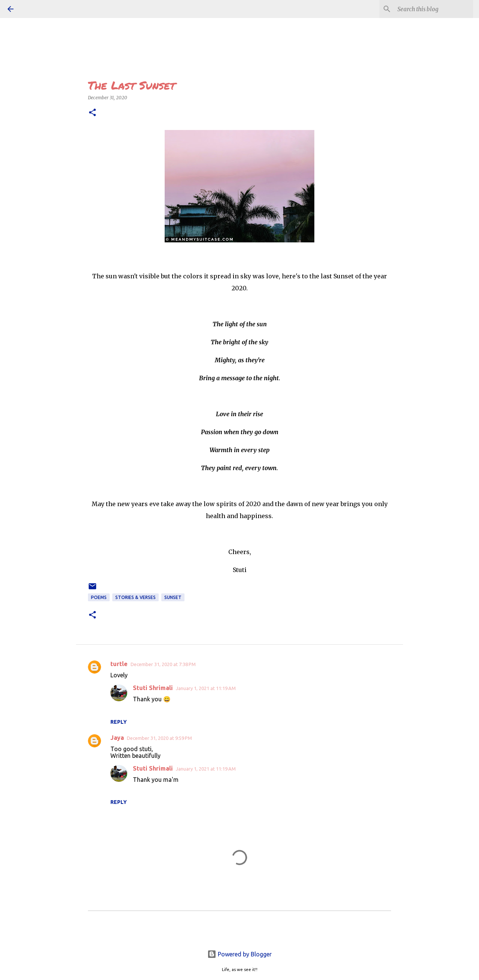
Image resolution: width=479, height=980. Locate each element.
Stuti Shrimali (153, 688)
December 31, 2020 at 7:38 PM (163, 664)
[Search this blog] (434, 9)
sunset (173, 597)
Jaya (117, 738)
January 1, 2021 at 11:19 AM (206, 688)
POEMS (99, 597)
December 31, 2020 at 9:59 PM (159, 738)
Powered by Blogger (239, 954)
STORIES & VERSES (135, 597)
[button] (92, 113)
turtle (119, 664)
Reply (119, 722)
